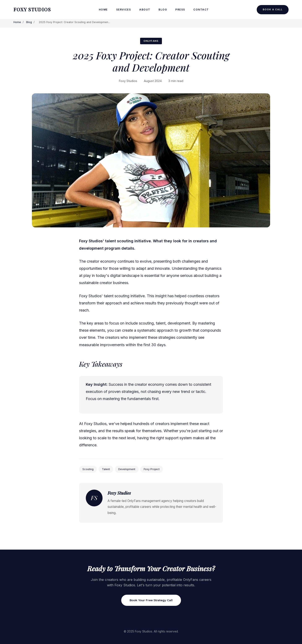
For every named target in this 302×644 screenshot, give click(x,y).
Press (180, 10)
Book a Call (273, 9)
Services (124, 10)
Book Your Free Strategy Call (151, 600)
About (145, 10)
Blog (163, 10)
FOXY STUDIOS (32, 9)
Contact (201, 10)
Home (103, 10)
